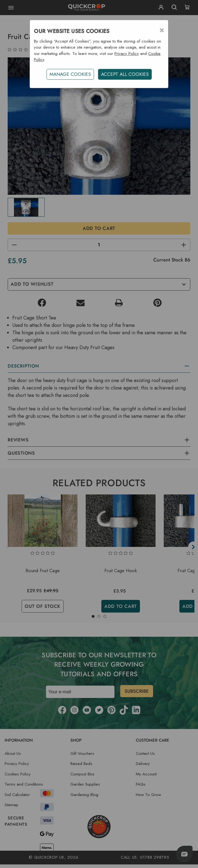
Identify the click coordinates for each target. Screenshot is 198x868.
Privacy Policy (127, 54)
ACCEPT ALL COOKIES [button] (125, 74)
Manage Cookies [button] (70, 74)
